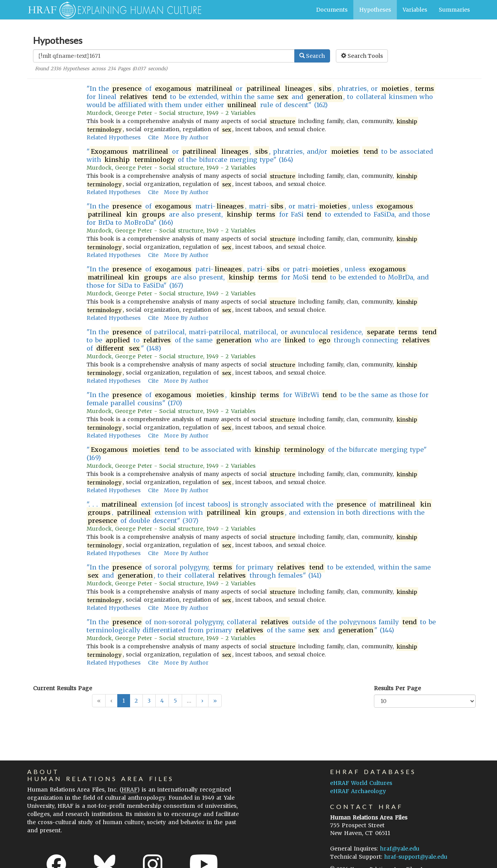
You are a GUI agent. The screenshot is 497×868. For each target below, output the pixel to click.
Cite (153, 137)
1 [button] (124, 701)
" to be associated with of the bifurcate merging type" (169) (257, 454)
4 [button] (162, 701)
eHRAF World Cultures (361, 783)
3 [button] (149, 701)
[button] (202, 701)
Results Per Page (397, 688)
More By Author (186, 137)
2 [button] (136, 701)
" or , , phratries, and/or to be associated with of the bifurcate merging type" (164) (260, 156)
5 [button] (175, 701)
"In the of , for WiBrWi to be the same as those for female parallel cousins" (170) (258, 399)
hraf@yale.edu (400, 849)
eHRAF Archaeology (358, 791)
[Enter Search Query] (164, 56)
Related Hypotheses (114, 137)
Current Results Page (63, 688)
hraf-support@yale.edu (416, 857)
